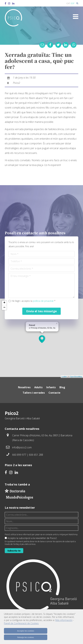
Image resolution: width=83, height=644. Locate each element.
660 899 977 (19, 455)
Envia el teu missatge (41, 311)
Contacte (54, 393)
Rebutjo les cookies (26, 637)
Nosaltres (24, 387)
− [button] (4, 308)
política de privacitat (43, 301)
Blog (62, 387)
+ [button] (4, 303)
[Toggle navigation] (76, 17)
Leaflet (64, 377)
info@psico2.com (22, 447)
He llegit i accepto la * (34, 301)
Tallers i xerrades (34, 393)
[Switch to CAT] (68, 3)
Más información (64, 620)
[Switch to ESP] (73, 3)
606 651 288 (36, 455)
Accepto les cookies (26, 631)
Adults (38, 387)
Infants (51, 387)
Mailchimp (73, 534)
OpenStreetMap (76, 377)
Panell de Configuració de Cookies (21, 623)
